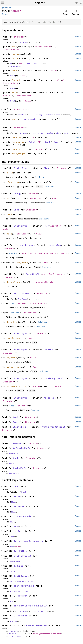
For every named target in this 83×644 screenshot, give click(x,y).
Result (39, 47)
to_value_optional (17, 386)
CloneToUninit (23, 516)
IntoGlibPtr (33, 274)
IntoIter (14, 313)
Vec (33, 137)
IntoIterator (22, 293)
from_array (18, 142)
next (14, 47)
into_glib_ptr (15, 282)
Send (28, 64)
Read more (40, 177)
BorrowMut (20, 506)
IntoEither (21, 551)
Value (6, 229)
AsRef (32, 142)
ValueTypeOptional (54, 427)
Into (21, 531)
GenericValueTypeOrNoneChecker (39, 253)
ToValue (50, 115)
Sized (23, 492)
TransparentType (24, 586)
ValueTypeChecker (17, 634)
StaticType (15, 66)
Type (30, 338)
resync (15, 54)
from (9, 234)
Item (12, 303)
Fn (11, 64)
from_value (22, 263)
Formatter (36, 198)
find (14, 70)
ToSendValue (21, 576)
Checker (14, 253)
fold (14, 93)
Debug (17, 194)
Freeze (17, 443)
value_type (13, 367)
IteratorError (11, 49)
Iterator (39, 3)
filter (15, 58)
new (14, 119)
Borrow (18, 496)
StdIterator (30, 313)
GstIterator (56, 274)
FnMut (13, 76)
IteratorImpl (28, 119)
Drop (17, 210)
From (46, 226)
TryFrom (23, 596)
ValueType (50, 398)
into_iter (12, 322)
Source (5, 14)
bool (21, 64)
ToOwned (19, 566)
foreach (16, 80)
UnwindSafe (19, 468)
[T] (38, 142)
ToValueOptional (54, 378)
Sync (35, 64)
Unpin (16, 458)
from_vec (17, 137)
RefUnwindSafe (21, 448)
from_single (19, 154)
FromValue (22, 42)
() (63, 80)
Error (11, 636)
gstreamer (6, 7)
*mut (46, 274)
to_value (12, 357)
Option (47, 47)
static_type (14, 338)
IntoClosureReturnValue (29, 541)
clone (10, 173)
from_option (19, 149)
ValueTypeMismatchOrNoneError (47, 634)
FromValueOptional (38, 626)
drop (9, 214)
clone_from (13, 182)
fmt (9, 198)
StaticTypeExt (23, 556)
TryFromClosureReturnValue (31, 606)
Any (16, 486)
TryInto (23, 616)
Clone (58, 133)
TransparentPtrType (19, 591)
